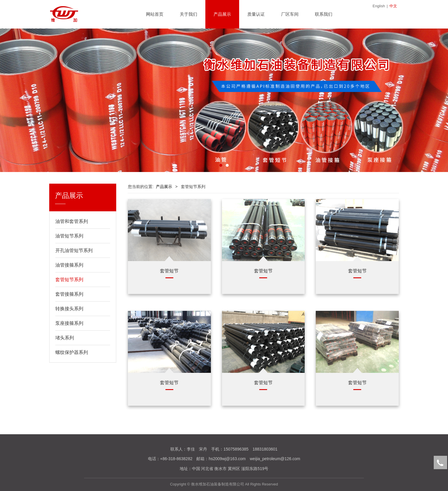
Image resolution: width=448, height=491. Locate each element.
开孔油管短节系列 (74, 250)
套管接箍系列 (69, 294)
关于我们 (188, 14)
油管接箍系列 (69, 265)
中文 (393, 6)
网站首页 (155, 14)
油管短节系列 (69, 236)
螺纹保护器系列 (72, 352)
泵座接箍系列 (69, 323)
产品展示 (222, 14)
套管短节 (169, 271)
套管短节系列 (69, 280)
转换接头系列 (69, 309)
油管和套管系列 (72, 221)
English (379, 6)
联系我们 (324, 14)
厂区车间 (290, 14)
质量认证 (256, 14)
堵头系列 (65, 338)
